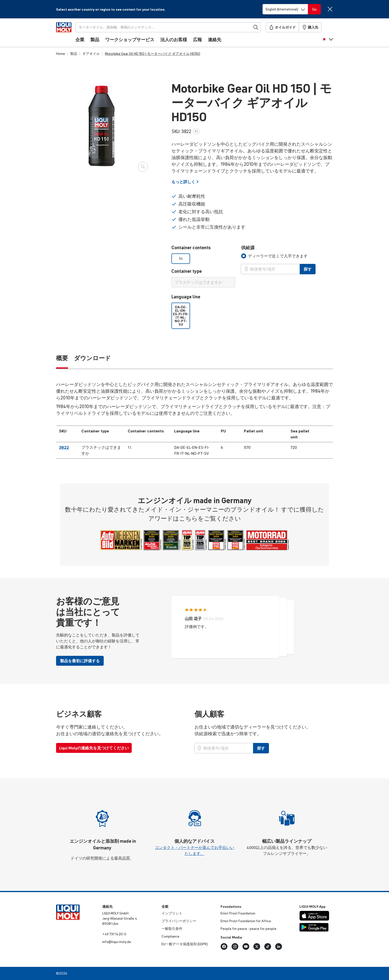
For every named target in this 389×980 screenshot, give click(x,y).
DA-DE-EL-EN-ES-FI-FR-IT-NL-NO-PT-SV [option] (181, 316)
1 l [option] (181, 259)
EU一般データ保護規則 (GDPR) (185, 944)
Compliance (170, 936)
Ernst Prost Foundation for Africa (246, 921)
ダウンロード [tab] (92, 358)
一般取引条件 (172, 929)
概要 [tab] (62, 358)
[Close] (330, 9)
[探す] (176, 27)
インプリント (172, 913)
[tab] (274, 256)
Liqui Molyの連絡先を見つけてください (94, 748)
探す (308, 269)
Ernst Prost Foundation (238, 913)
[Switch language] (285, 9)
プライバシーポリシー (179, 921)
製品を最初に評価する (80, 661)
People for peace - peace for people (248, 929)
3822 (64, 447)
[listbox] (203, 259)
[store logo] (71, 34)
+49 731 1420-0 (114, 934)
